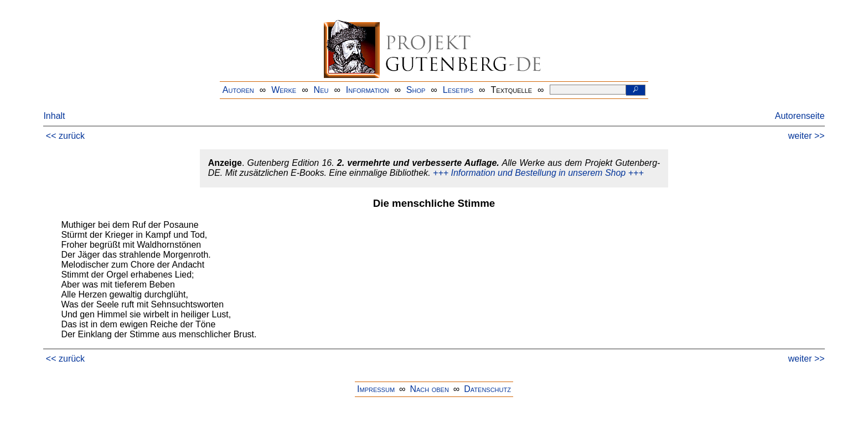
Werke (284, 90)
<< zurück (65, 136)
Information (368, 90)
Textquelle (512, 90)
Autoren (238, 90)
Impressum (376, 389)
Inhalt (54, 116)
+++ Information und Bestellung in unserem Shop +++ (538, 173)
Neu (321, 90)
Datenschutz (487, 389)
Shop (416, 90)
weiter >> (807, 136)
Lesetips (458, 90)
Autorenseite (800, 116)
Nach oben (429, 389)
